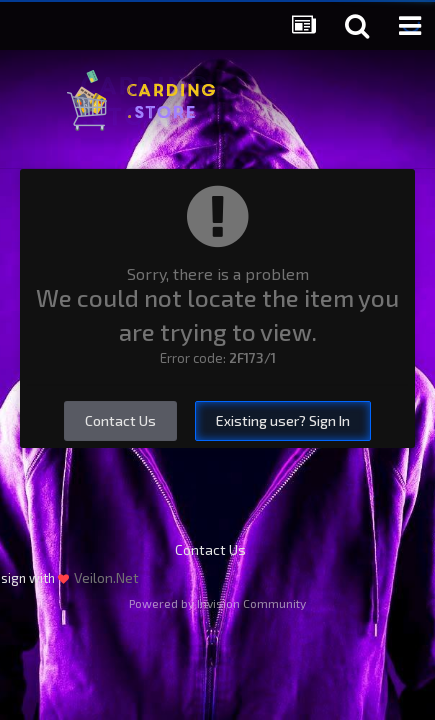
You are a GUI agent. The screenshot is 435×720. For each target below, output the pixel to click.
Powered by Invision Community (217, 603)
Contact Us (120, 420)
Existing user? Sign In (283, 420)
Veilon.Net (106, 577)
